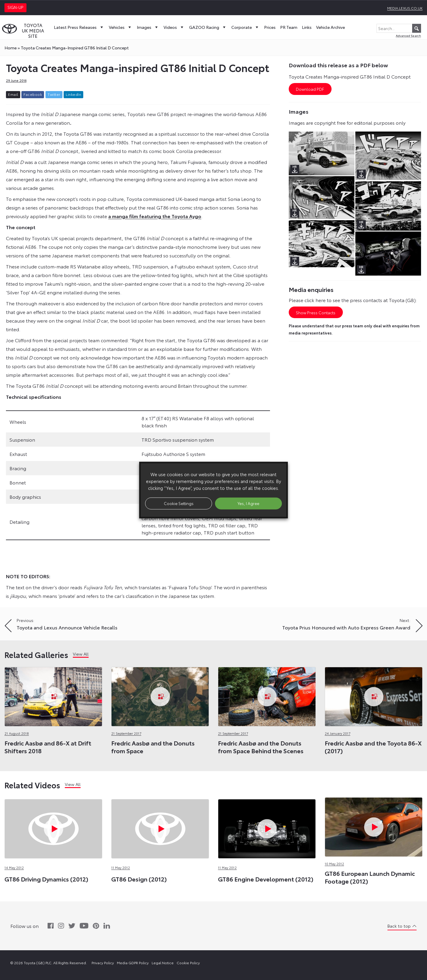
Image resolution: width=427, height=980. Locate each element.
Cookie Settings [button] (179, 503)
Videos (174, 27)
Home (11, 48)
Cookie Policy (188, 963)
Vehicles (121, 27)
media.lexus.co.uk (405, 8)
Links (307, 27)
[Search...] (399, 28)
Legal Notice (163, 963)
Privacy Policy (103, 963)
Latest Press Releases (79, 27)
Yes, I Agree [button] (248, 503)
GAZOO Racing (208, 27)
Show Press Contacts (316, 312)
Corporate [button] (245, 27)
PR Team (289, 27)
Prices (270, 27)
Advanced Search (408, 36)
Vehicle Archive (331, 27)
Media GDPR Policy (133, 963)
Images (148, 27)
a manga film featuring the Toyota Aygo (155, 216)
